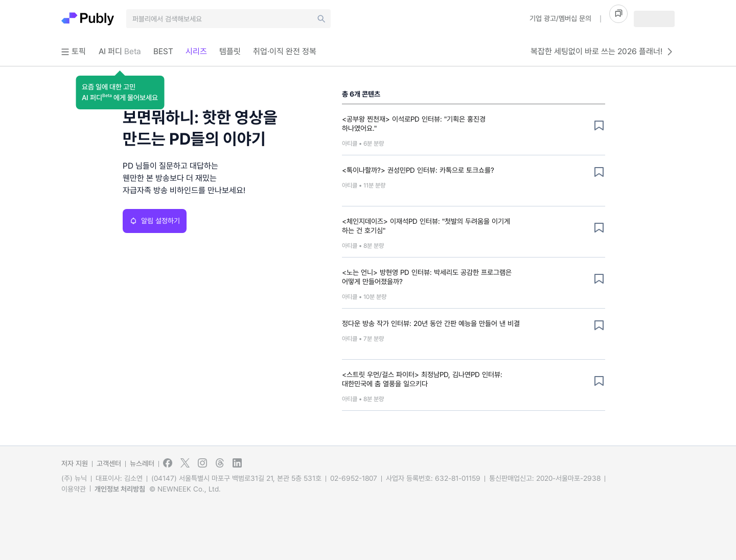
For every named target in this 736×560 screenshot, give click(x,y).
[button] (120, 92)
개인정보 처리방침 (120, 489)
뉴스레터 (142, 463)
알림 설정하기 (155, 221)
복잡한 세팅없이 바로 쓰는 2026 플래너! (603, 52)
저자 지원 (75, 463)
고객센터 (109, 463)
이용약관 (74, 489)
